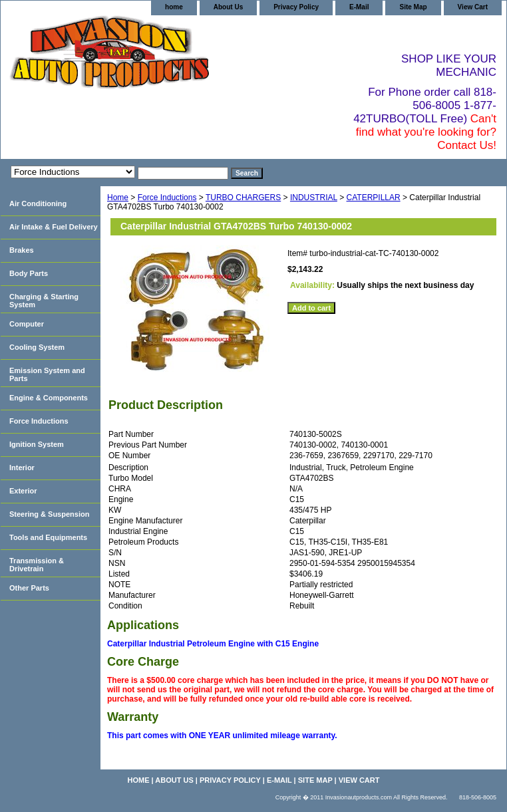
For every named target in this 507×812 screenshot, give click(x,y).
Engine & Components (49, 398)
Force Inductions (167, 198)
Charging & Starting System (44, 301)
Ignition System (37, 444)
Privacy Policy (296, 7)
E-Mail (359, 7)
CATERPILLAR (374, 198)
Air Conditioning (38, 203)
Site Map (413, 7)
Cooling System (37, 347)
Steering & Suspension (49, 514)
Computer (27, 324)
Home (118, 198)
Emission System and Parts (47, 374)
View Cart (473, 7)
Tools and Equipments (48, 537)
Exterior (23, 491)
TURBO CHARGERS (243, 198)
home (174, 7)
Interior (22, 468)
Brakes (22, 250)
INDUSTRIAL (314, 198)
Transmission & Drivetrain (37, 565)
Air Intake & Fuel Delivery (54, 227)
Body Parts (29, 273)
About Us (228, 7)
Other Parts (29, 588)
